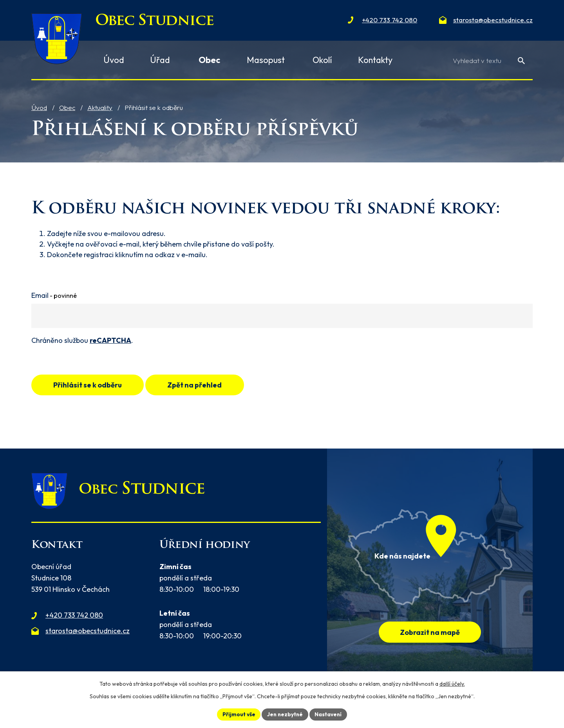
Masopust (266, 60)
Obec (67, 107)
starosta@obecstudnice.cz (88, 632)
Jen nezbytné (285, 714)
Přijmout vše (238, 714)
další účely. (452, 683)
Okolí (322, 60)
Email (54, 295)
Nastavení (329, 714)
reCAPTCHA (110, 340)
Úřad (160, 60)
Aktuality (100, 107)
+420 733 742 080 (74, 616)
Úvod (39, 107)
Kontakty (375, 60)
